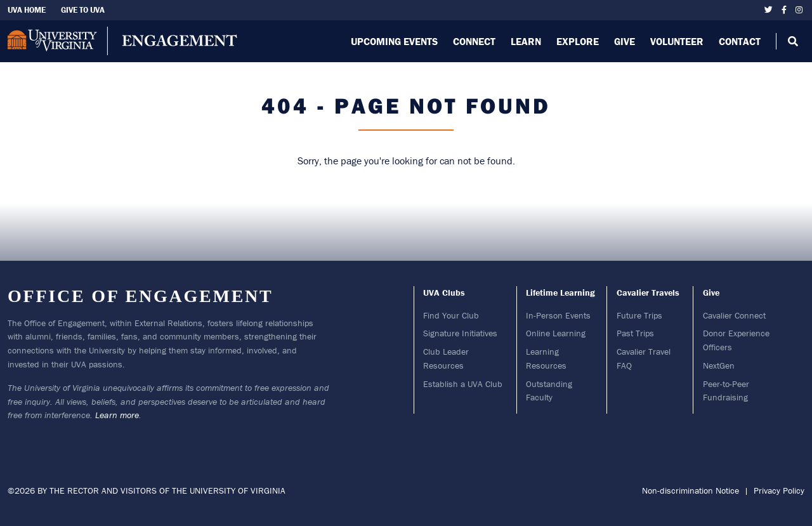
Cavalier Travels (648, 293)
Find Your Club (451, 315)
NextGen (719, 365)
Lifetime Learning (560, 293)
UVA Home (27, 10)
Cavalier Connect (734, 315)
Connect (474, 41)
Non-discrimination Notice (691, 490)
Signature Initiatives (460, 333)
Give (625, 41)
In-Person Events (558, 315)
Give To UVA (83, 10)
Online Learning (556, 333)
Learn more (117, 415)
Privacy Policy (779, 490)
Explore (578, 41)
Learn (526, 41)
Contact (740, 41)
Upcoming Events (394, 41)
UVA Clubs (444, 293)
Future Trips (639, 315)
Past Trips (635, 333)
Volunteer (677, 41)
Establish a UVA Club (463, 384)
